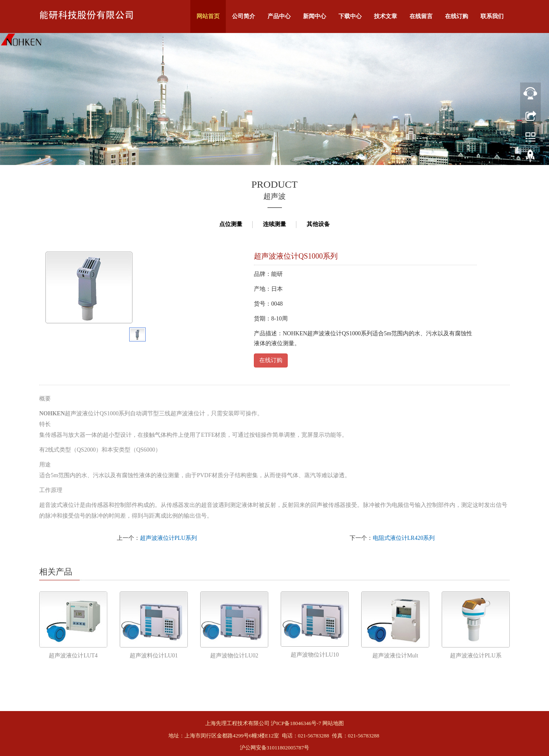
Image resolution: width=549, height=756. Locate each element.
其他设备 (318, 224)
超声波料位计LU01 (154, 656)
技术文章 (386, 16)
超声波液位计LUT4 (73, 656)
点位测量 (231, 224)
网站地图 (333, 723)
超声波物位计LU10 (315, 655)
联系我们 (492, 16)
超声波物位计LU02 (234, 656)
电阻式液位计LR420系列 (404, 538)
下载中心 (350, 16)
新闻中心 (315, 16)
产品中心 (279, 16)
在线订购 (457, 16)
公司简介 (244, 16)
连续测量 (274, 224)
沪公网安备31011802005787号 (275, 748)
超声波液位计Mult (395, 656)
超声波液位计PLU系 (476, 656)
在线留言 (421, 16)
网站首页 (208, 16)
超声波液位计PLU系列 (168, 538)
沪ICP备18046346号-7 (296, 723)
